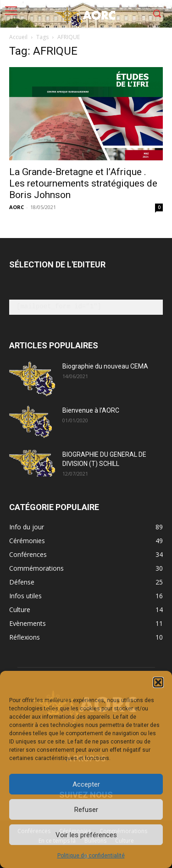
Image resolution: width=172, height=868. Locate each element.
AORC (17, 207)
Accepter (86, 784)
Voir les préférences (86, 835)
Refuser (86, 810)
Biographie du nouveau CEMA (105, 366)
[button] (158, 682)
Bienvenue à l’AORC (91, 410)
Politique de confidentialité (91, 856)
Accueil (18, 37)
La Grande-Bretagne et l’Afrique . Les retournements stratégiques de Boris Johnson (83, 183)
